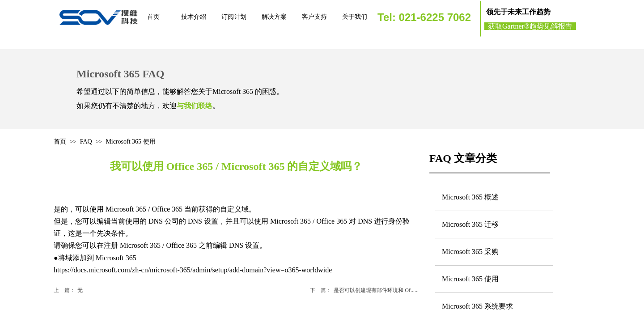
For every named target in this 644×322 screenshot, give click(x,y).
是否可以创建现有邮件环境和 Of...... (364, 290)
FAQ (86, 142)
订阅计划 (234, 17)
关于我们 (355, 17)
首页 (153, 17)
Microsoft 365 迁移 (470, 224)
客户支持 (314, 17)
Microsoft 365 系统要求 (477, 306)
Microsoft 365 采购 (470, 252)
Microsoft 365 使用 (130, 142)
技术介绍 (194, 17)
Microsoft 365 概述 (470, 197)
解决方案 (274, 17)
